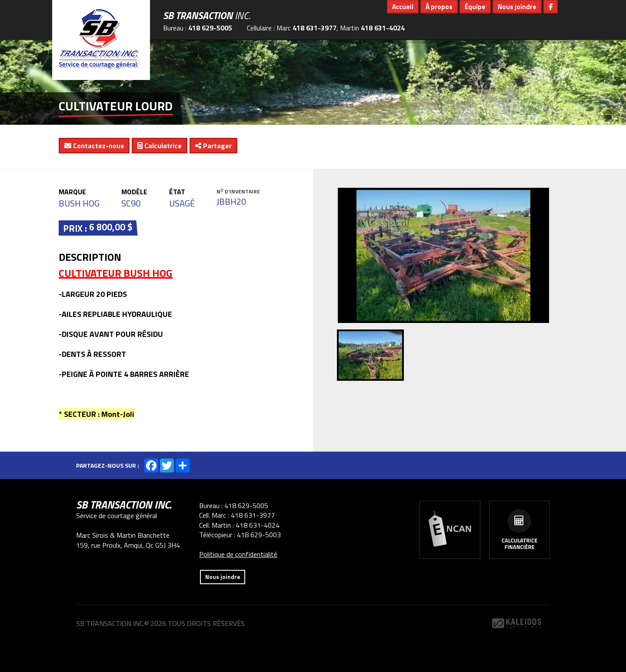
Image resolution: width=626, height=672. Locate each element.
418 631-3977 (315, 28)
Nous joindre (517, 7)
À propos (439, 7)
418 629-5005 (210, 28)
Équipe (475, 7)
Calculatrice (160, 146)
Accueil (403, 7)
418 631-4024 (383, 28)
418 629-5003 (259, 535)
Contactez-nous (94, 146)
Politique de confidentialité (238, 554)
